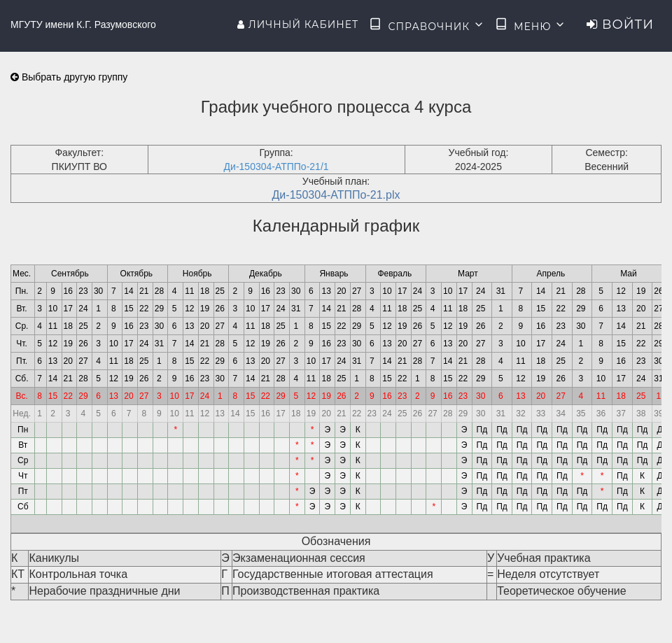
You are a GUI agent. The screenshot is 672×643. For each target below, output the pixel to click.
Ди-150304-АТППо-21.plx (336, 195)
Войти (620, 24)
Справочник (427, 25)
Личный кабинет (298, 24)
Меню (531, 25)
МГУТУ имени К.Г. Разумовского (83, 24)
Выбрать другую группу (69, 77)
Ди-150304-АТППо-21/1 (276, 167)
